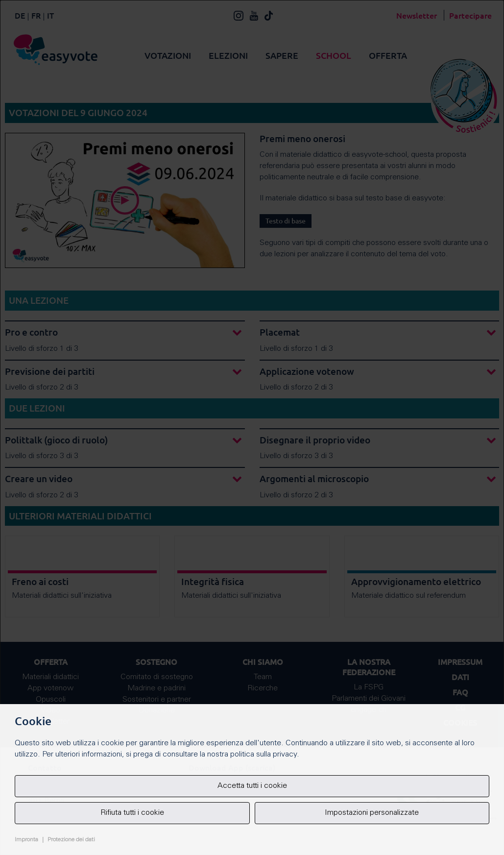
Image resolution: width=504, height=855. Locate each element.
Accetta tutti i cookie (252, 786)
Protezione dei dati (71, 840)
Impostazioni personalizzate (372, 813)
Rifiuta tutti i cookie (132, 813)
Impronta (26, 840)
